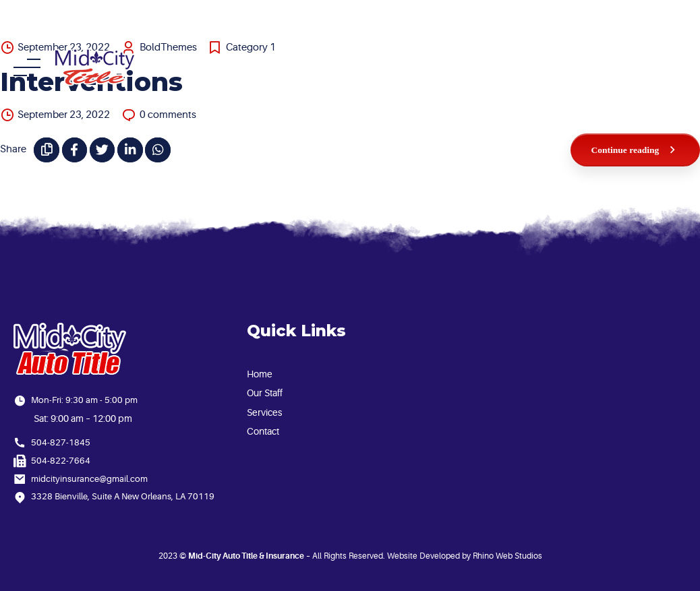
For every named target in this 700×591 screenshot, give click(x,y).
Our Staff (265, 393)
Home (260, 374)
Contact (263, 431)
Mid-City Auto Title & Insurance (246, 556)
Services (264, 412)
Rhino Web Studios (507, 556)
